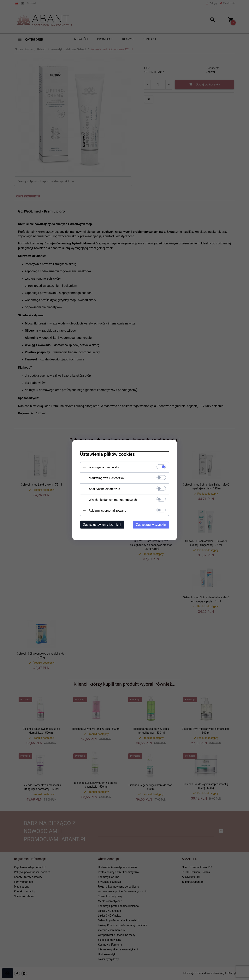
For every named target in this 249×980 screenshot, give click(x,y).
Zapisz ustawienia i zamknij (102, 525)
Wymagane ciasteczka (104, 467)
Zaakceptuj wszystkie (151, 525)
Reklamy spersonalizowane (107, 511)
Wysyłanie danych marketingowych (113, 500)
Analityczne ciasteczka (104, 489)
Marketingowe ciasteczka (106, 478)
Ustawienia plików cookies (107, 454)
